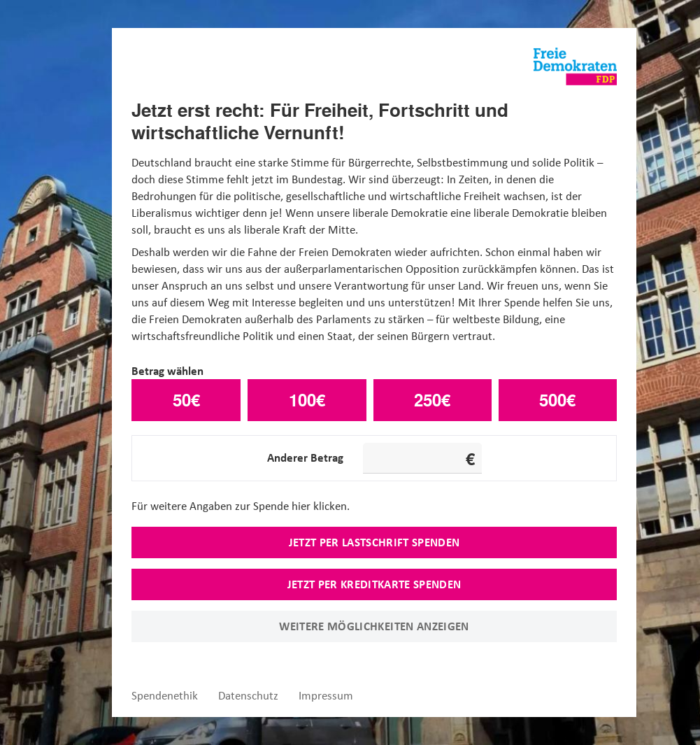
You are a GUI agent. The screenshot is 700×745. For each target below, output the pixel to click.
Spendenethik (165, 696)
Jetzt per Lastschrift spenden (374, 542)
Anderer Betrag (305, 457)
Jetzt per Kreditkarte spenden (374, 584)
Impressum (326, 696)
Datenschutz (248, 696)
